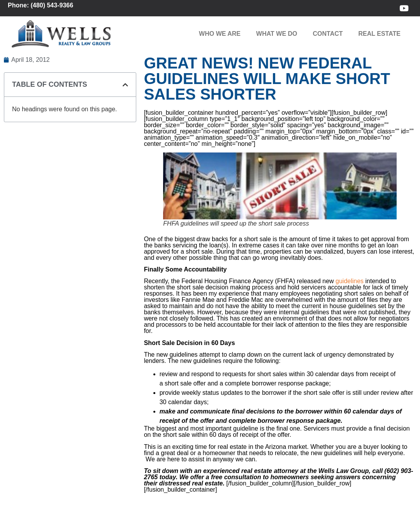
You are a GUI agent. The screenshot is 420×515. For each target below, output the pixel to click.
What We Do (277, 34)
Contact (328, 34)
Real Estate (380, 34)
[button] (125, 85)
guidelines (350, 281)
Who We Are (220, 34)
